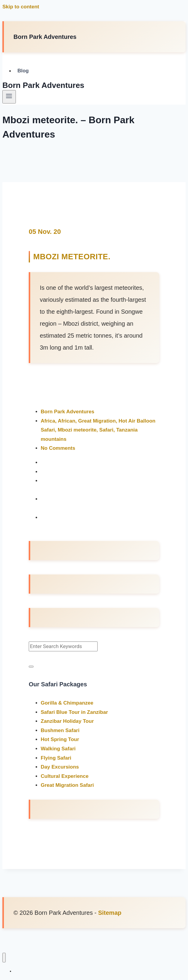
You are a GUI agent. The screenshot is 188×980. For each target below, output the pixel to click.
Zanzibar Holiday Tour (67, 721)
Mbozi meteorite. (72, 257)
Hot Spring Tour (60, 739)
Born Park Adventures (68, 412)
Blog (23, 71)
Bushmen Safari (60, 730)
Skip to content (21, 7)
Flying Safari (56, 758)
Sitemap (110, 913)
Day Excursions (60, 767)
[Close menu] (4, 958)
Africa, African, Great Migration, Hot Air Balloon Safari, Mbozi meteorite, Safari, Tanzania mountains (98, 430)
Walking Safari (58, 749)
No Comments (58, 448)
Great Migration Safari (67, 785)
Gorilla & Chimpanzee (67, 703)
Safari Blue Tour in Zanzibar (74, 712)
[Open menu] (9, 97)
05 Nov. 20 (45, 232)
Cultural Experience (65, 776)
